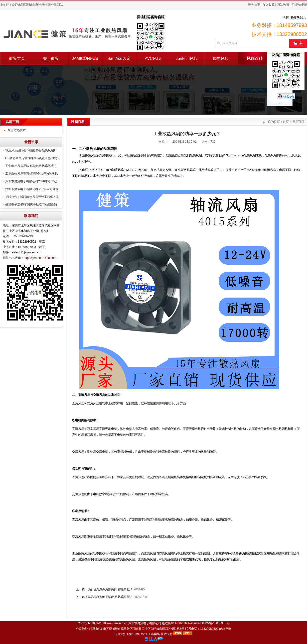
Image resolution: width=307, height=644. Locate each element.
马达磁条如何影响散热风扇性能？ (110, 597)
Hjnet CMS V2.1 (136, 634)
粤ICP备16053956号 (216, 623)
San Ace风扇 (119, 58)
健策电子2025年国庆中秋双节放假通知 (31, 205)
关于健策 (51, 58)
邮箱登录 (225, 629)
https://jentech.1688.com (40, 258)
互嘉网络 (154, 634)
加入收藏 (269, 5)
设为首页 (254, 5)
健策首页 (17, 58)
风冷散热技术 (17, 130)
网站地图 (283, 5)
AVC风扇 (153, 58)
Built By (120, 634)
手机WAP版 (299, 5)
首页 (286, 122)
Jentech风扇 (187, 58)
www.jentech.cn (117, 623)
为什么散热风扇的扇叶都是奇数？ (110, 589)
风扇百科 (255, 58)
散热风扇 (221, 58)
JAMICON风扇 (85, 58)
